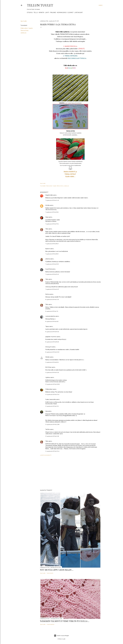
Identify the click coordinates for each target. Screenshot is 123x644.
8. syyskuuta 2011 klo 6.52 (52, 321)
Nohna (48, 294)
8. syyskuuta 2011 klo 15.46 (52, 332)
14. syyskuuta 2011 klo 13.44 (52, 451)
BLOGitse (48, 367)
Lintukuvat (79, 13)
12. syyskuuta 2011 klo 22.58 (52, 424)
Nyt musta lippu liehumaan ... (57, 570)
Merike (48, 357)
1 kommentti (50, 573)
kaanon (48, 249)
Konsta (41, 13)
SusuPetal (49, 269)
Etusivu (30, 13)
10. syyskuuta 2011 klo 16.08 (52, 384)
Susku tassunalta (51, 399)
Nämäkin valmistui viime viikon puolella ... (65, 621)
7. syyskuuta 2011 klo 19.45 (52, 274)
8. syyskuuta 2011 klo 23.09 (52, 352)
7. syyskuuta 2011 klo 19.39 (52, 264)
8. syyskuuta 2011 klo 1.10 (52, 311)
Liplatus (48, 377)
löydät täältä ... (70, 176)
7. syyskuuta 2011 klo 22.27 (52, 289)
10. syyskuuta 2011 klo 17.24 (52, 394)
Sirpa (47, 217)
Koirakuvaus (62, 13)
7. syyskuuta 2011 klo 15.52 (52, 212)
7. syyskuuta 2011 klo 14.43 (52, 200)
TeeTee (48, 429)
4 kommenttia (50, 624)
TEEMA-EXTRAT (70, 174)
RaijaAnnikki (49, 195)
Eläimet (70, 13)
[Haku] (101, 5)
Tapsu (47, 326)
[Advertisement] (70, 473)
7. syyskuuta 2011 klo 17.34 (52, 224)
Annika (48, 205)
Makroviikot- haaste (27, 28)
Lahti (47, 13)
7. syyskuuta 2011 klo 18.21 (52, 244)
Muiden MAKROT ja (70, 172)
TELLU (36, 13)
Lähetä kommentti (46, 455)
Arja (47, 411)
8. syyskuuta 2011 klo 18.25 (52, 342)
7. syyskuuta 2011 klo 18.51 (52, 254)
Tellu (47, 229)
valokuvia (23, 33)
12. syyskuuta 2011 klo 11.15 (52, 406)
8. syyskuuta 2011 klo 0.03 (52, 299)
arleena (48, 259)
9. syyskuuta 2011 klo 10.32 (52, 372)
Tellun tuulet (40, 5)
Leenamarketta (50, 316)
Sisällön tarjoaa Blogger (61, 636)
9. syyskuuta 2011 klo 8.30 (52, 362)
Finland (53, 13)
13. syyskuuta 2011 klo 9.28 (52, 436)
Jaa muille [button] (24, 21)
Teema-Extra (24, 31)
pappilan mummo (51, 337)
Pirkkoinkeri (49, 389)
